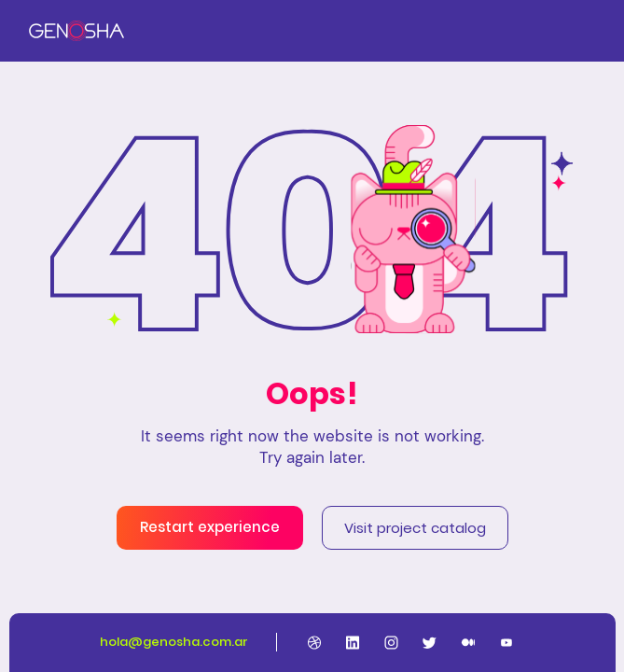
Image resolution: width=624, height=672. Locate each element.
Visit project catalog (415, 528)
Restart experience (210, 527)
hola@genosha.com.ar (174, 642)
